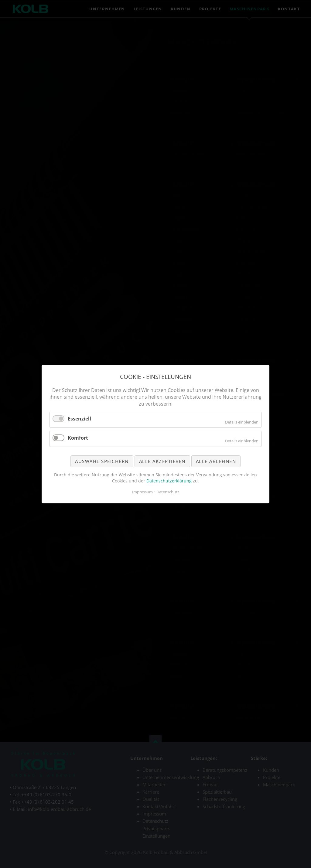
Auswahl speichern (102, 461)
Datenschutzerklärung (169, 480)
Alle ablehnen (216, 461)
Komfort (78, 437)
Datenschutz (168, 492)
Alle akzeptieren (162, 461)
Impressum (142, 492)
